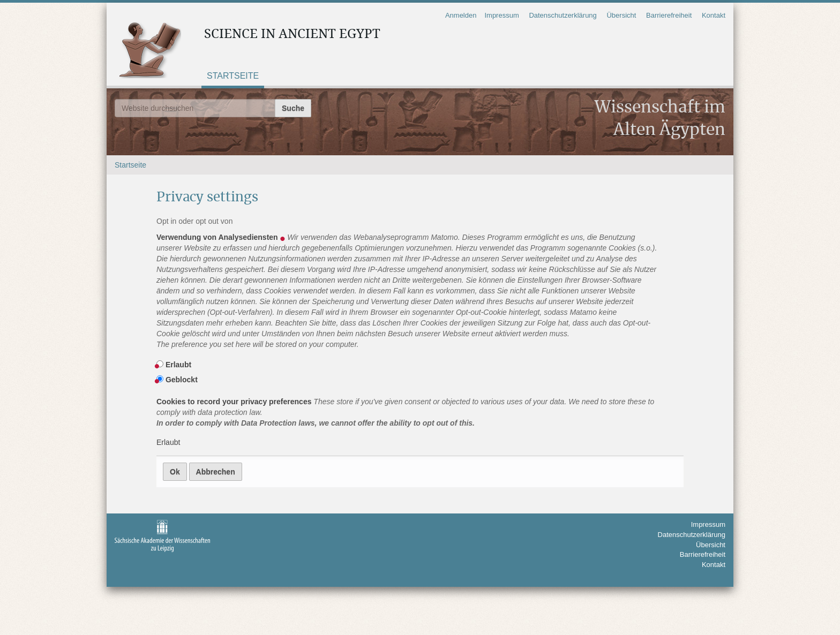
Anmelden (461, 15)
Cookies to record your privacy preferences (407, 413)
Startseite (233, 76)
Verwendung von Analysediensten (407, 291)
